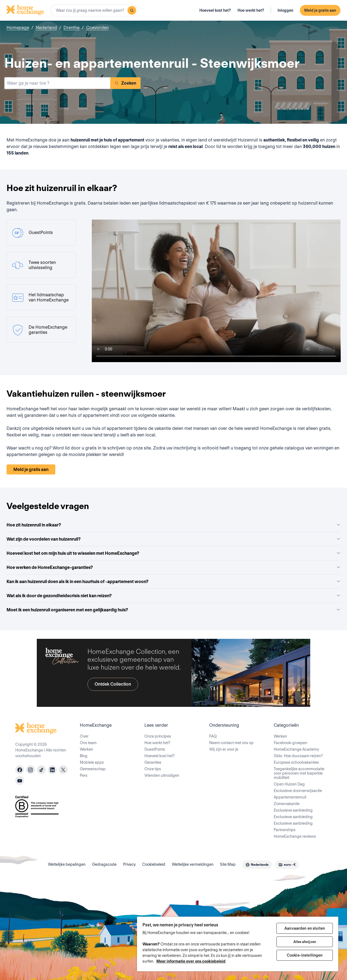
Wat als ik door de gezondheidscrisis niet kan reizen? (173, 596)
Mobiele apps (92, 762)
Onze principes (158, 736)
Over (84, 736)
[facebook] (20, 770)
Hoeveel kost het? (215, 10)
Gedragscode (104, 864)
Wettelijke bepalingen (67, 864)
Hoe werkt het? (251, 10)
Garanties (153, 762)
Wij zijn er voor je (224, 749)
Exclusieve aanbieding (293, 810)
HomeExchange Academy (296, 749)
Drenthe (71, 28)
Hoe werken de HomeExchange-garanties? (173, 567)
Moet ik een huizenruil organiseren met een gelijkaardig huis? (173, 610)
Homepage (18, 28)
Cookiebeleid (154, 864)
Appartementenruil (290, 797)
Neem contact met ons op (231, 743)
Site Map (228, 864)
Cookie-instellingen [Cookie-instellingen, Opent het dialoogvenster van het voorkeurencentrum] (305, 955)
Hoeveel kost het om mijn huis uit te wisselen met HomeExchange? (173, 553)
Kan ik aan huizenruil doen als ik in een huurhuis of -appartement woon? (173, 582)
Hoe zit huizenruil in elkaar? (173, 525)
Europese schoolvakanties (296, 762)
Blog (84, 756)
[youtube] (20, 781)
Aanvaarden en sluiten (305, 928)
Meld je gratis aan (320, 10)
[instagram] (31, 770)
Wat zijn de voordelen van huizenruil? (173, 539)
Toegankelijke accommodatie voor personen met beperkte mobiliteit (299, 773)
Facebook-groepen (290, 743)
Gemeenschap (93, 769)
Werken (86, 749)
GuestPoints (155, 749)
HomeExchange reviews (295, 836)
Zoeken (125, 83)
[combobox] (94, 10)
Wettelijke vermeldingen (193, 864)
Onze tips (153, 769)
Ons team (88, 743)
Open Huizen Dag (289, 784)
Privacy (129, 864)
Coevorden (97, 28)
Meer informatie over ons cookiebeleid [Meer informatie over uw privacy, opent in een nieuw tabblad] (191, 961)
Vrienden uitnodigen (162, 775)
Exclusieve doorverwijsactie (298, 791)
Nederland (46, 28)
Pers (84, 775)
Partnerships (285, 830)
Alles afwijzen (305, 942)
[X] (63, 770)
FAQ (213, 736)
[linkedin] (52, 770)
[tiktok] (41, 770)
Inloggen (285, 10)
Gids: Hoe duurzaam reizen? (298, 756)
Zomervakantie (287, 804)
